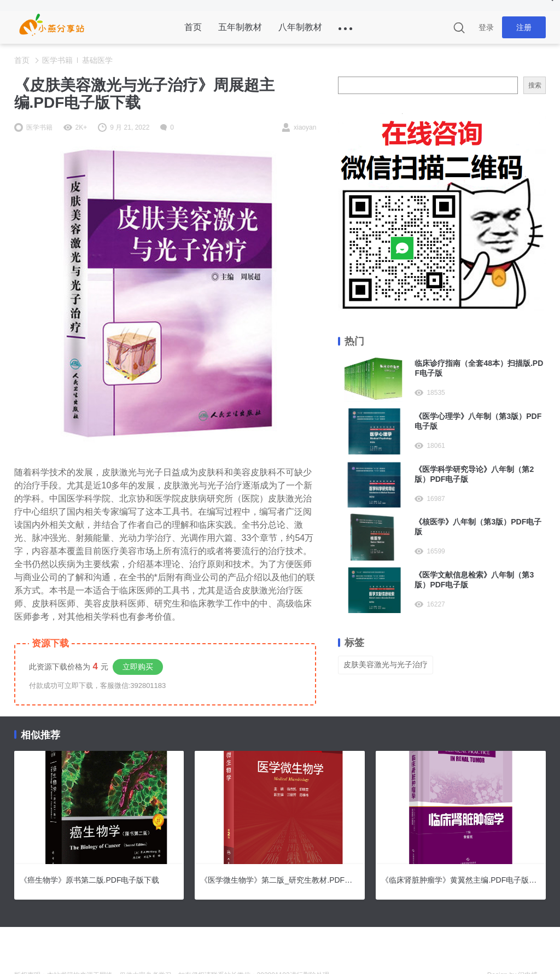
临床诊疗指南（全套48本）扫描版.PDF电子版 (479, 368)
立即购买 (138, 667)
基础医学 (97, 60)
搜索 (535, 85)
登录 (486, 27)
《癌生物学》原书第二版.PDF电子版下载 (90, 880)
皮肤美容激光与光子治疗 (386, 664)
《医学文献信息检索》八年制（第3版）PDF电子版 (474, 580)
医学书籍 (57, 60)
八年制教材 (300, 27)
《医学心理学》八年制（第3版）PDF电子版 (478, 421)
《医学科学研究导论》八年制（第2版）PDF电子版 (474, 474)
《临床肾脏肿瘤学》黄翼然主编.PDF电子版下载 (461, 880)
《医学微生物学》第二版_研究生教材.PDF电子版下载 (280, 880)
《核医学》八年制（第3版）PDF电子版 (478, 527)
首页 (193, 27)
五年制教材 (240, 27)
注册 (524, 27)
